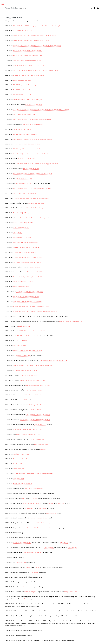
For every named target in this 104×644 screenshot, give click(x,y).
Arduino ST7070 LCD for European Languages (28, 351)
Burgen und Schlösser (34, 528)
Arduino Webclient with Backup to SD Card (27, 144)
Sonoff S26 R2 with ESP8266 (22, 80)
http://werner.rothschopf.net (22, 543)
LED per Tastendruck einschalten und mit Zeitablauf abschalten (33, 365)
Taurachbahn (29, 508)
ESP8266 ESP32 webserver (33, 105)
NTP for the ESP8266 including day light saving (28, 301)
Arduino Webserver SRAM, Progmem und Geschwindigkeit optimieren (35, 311)
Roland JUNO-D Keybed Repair (23, 31)
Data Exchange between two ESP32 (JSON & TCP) (28, 65)
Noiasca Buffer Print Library (34, 208)
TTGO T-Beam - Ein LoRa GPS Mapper (38, 415)
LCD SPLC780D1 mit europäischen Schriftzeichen (31, 331)
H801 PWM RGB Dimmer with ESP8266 (25, 242)
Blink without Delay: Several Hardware (25, 134)
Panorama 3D (64, 543)
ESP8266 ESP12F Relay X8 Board (23, 223)
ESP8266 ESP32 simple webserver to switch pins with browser (33, 173)
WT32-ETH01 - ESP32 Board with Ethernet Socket (28, 75)
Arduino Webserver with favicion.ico (71, 321)
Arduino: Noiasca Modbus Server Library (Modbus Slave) (31, 198)
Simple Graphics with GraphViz (23, 129)
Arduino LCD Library (23, 341)
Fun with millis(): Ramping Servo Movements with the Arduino (33, 139)
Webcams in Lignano (31, 592)
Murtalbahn (43, 508)
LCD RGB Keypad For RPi (21, 228)
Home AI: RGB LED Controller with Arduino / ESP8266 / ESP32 (35, 36)
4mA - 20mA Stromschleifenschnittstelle (26, 336)
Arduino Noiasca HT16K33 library (36, 272)
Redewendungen (19, 469)
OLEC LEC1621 (18, 233)
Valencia (38, 503)
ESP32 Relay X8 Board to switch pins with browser (29, 149)
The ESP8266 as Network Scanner (24, 90)
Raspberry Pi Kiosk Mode (21, 454)
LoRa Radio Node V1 (20, 346)
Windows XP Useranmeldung (34, 488)
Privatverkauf (34, 572)
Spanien (32, 503)
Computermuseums (71, 592)
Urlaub (22, 587)
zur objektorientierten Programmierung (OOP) (53, 360)
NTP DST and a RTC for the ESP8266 (24, 193)
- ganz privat (16, 8)
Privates (27, 599)
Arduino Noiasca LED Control (33, 390)
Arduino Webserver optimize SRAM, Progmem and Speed (31, 306)
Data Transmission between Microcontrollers (27, 60)
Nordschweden (73, 547)
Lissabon (35, 498)
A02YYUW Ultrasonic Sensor (25, 183)
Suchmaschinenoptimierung (39, 518)
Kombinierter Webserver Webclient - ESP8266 (28, 429)
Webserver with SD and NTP (22, 237)
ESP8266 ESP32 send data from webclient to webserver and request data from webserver (41, 110)
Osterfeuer (51, 528)
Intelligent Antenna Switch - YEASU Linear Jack (28, 100)
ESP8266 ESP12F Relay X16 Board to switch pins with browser (32, 119)
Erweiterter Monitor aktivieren (23, 483)
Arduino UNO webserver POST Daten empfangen (34, 395)
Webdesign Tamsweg (43, 523)
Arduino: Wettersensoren (21, 287)
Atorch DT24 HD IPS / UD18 (26, 159)
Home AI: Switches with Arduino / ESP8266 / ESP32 (31, 41)
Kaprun (52, 503)
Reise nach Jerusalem (34, 267)
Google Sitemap (51, 513)
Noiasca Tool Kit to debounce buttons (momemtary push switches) (37, 164)
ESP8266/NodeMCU (38, 439)
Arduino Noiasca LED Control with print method (35, 420)
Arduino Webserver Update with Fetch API (26, 297)
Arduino (43, 449)
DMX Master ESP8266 (41, 444)
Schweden (26, 503)
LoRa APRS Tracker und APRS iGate (24, 114)
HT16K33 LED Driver (34, 410)
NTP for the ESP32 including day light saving (27, 262)
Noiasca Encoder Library (31, 169)
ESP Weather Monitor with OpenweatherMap (27, 50)
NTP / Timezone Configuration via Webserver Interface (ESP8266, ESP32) (36, 70)
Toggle (4, 4)
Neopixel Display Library (23, 356)
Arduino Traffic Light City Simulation (24, 252)
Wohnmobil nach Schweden (32, 552)
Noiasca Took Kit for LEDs (24, 178)
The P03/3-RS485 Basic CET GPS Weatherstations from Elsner (32, 188)
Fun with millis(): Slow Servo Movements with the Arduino (31, 154)
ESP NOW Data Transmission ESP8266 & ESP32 (28, 55)
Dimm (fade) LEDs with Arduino (33, 124)
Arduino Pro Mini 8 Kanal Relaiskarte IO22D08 (28, 257)
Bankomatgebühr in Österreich (23, 459)
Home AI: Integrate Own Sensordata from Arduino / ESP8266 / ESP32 (37, 46)
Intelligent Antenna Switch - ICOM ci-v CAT (26, 247)
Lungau (28, 567)
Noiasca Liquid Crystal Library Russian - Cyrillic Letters (30, 277)
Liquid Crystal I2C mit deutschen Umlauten (32, 380)
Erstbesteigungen (19, 479)
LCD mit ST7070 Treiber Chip (28, 375)
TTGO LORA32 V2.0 (40, 424)
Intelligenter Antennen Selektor (23, 282)
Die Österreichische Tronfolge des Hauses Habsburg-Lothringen (33, 474)
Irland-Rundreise (21, 562)
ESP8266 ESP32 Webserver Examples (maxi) (27, 95)
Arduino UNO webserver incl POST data (38, 385)
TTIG (25, 400)
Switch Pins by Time (24, 326)
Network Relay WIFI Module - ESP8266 (28, 434)
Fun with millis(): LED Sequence (23, 213)
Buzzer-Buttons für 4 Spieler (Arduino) (25, 370)
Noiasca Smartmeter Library (36, 203)
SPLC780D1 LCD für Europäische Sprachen (29, 292)
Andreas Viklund (49, 547)
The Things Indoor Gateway (37, 405)
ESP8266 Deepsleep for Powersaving (25, 85)
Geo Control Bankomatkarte (22, 464)
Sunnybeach (61, 503)
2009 (24, 498)
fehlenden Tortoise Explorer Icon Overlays (32, 218)
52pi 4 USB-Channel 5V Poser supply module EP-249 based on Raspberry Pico (37, 26)
